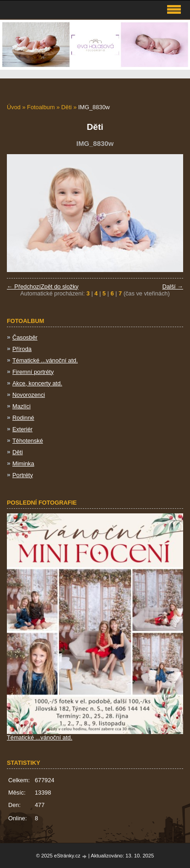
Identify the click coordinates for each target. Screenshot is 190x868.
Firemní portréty (33, 372)
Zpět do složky (60, 287)
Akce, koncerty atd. (37, 383)
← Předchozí (24, 287)
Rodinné (23, 418)
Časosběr (25, 337)
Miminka (23, 464)
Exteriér (22, 429)
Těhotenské (28, 441)
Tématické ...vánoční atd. (45, 360)
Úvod (14, 107)
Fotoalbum (41, 107)
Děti (67, 107)
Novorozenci (29, 395)
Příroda (22, 349)
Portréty (23, 475)
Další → (173, 287)
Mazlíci (22, 406)
